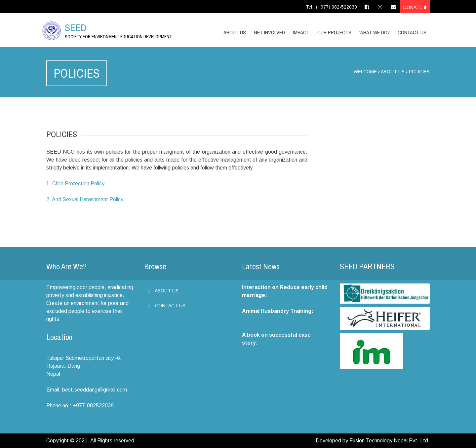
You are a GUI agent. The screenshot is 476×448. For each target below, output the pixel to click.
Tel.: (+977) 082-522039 (331, 7)
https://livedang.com (295, 295)
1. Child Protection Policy (75, 184)
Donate (415, 7)
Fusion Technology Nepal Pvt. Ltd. (390, 441)
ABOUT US (393, 72)
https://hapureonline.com (275, 319)
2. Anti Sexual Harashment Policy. (85, 199)
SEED (76, 27)
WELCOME (365, 72)
